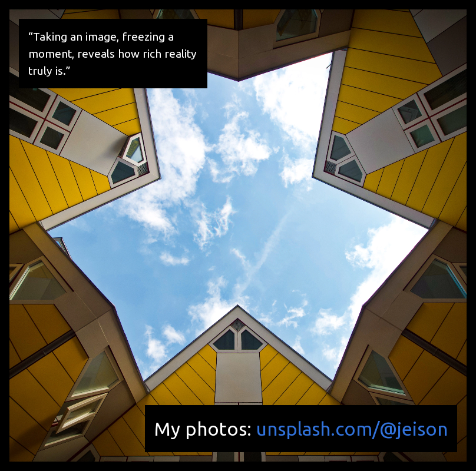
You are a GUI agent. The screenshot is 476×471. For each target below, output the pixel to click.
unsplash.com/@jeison (352, 429)
